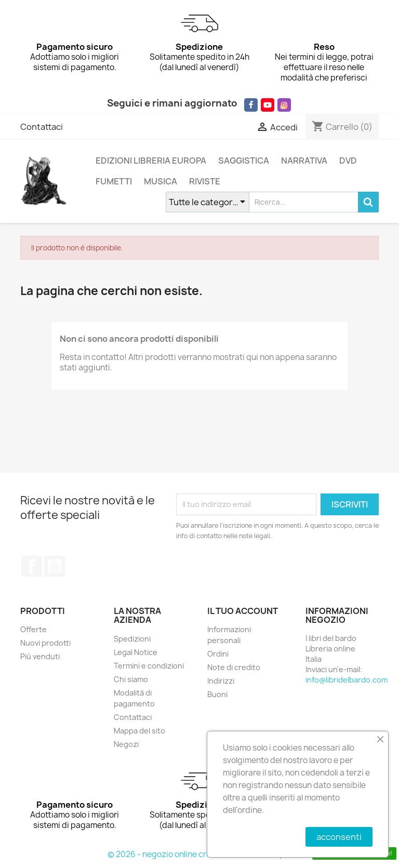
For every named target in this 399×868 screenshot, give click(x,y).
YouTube (55, 566)
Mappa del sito (139, 731)
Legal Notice (136, 652)
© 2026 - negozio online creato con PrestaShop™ (200, 854)
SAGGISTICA (244, 161)
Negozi (126, 744)
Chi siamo (131, 679)
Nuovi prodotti (45, 643)
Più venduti (40, 656)
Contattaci (42, 127)
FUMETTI (114, 181)
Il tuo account (243, 611)
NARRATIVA (304, 161)
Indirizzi (221, 681)
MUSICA (161, 181)
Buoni (217, 694)
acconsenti (339, 837)
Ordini (218, 654)
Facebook (32, 566)
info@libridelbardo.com (347, 680)
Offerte (34, 629)
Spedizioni (132, 639)
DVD (348, 161)
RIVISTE (205, 181)
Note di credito (234, 667)
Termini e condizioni (149, 666)
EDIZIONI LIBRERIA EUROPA (151, 161)
